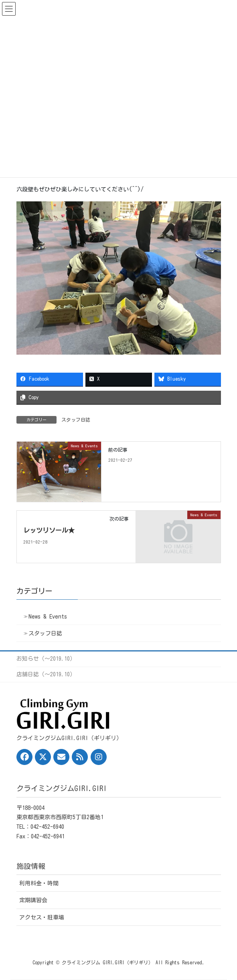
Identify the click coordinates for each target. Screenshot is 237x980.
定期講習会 (33, 900)
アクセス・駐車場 (42, 917)
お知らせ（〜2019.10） (46, 659)
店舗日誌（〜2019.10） (46, 674)
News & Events (48, 617)
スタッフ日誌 (76, 420)
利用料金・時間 (39, 883)
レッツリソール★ (49, 530)
